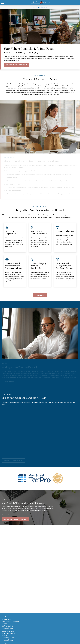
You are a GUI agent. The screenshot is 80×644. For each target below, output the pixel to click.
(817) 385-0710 (10, 627)
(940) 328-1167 (10, 639)
